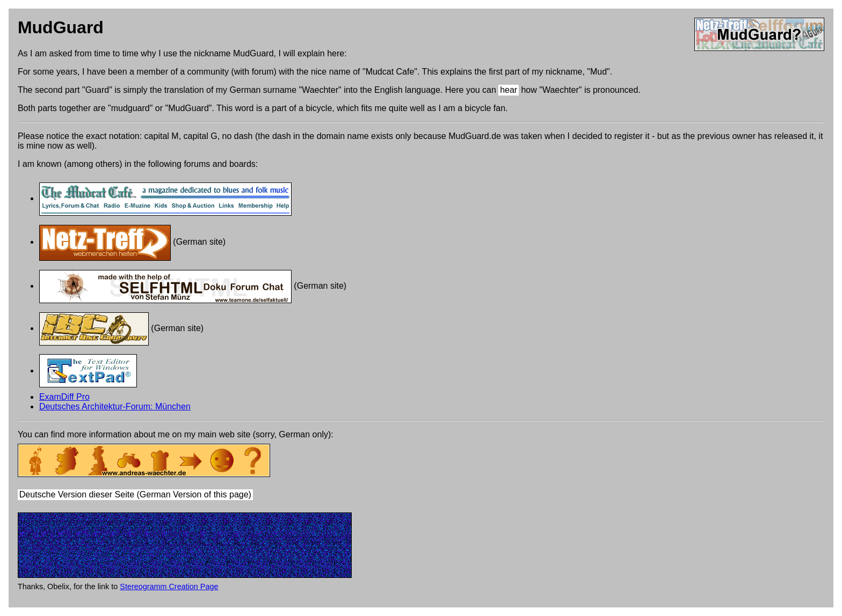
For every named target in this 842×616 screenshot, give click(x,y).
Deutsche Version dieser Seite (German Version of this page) (135, 495)
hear (509, 90)
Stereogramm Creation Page (169, 586)
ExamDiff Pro (64, 397)
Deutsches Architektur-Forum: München (115, 406)
